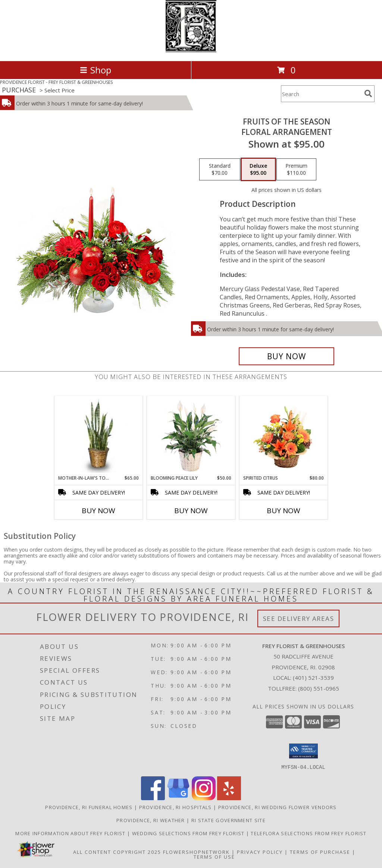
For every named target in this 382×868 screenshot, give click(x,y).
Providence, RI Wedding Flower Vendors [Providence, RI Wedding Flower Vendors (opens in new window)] (278, 807)
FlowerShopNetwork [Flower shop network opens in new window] (196, 852)
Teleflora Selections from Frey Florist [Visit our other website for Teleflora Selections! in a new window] (309, 833)
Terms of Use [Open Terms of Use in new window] (214, 856)
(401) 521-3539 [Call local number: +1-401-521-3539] (313, 678)
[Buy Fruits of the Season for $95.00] (286, 356)
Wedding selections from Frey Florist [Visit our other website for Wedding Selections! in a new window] (189, 833)
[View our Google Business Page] (178, 798)
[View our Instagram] (204, 798)
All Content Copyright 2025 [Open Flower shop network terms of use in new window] (117, 852)
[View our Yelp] (229, 798)
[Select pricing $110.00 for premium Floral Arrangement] (296, 170)
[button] (303, 751)
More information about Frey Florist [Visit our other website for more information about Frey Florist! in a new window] (71, 833)
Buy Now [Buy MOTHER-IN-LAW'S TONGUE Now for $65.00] (98, 511)
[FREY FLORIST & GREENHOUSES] (191, 50)
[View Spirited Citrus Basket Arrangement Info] (284, 435)
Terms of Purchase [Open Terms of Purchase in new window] (320, 852)
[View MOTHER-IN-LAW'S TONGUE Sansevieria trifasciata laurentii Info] (99, 435)
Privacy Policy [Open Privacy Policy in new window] (260, 852)
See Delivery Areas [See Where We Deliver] (299, 618)
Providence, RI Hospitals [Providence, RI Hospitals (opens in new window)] (176, 807)
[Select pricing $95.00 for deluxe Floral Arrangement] (258, 170)
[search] (368, 94)
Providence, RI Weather (151, 820)
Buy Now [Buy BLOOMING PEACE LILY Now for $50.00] (191, 511)
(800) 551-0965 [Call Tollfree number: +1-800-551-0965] (319, 688)
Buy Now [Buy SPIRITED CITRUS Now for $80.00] (284, 511)
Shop (95, 70)
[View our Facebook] (153, 798)
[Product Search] (321, 94)
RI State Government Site (228, 820)
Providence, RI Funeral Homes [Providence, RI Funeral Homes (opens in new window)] (89, 807)
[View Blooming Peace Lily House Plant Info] (191, 435)
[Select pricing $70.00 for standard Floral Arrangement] (220, 170)
